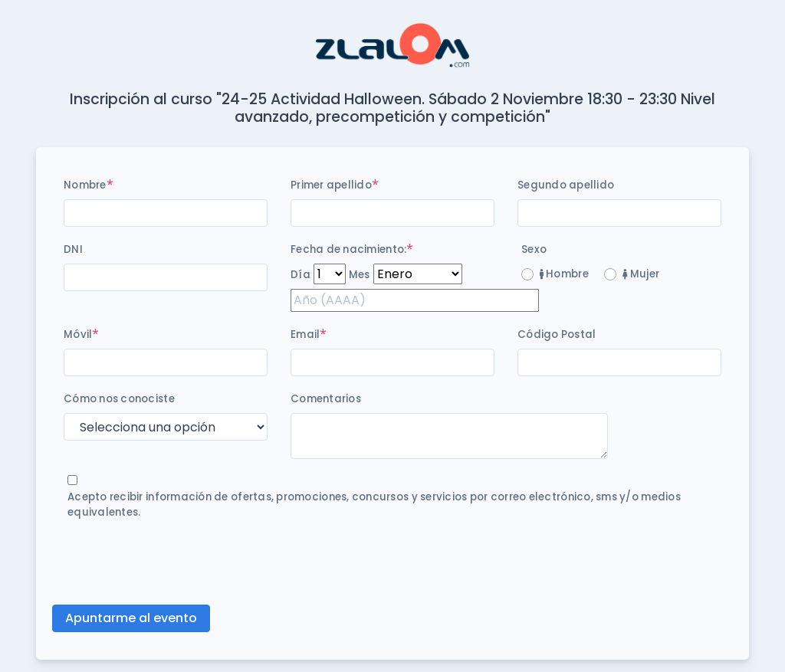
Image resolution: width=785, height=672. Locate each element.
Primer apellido (331, 185)
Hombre (564, 274)
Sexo (534, 249)
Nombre (85, 185)
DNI (73, 249)
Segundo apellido (566, 185)
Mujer (641, 274)
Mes (360, 275)
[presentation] (180, 562)
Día (301, 275)
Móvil (78, 334)
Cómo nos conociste (119, 399)
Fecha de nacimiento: (348, 249)
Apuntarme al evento (131, 618)
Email (305, 334)
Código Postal (557, 334)
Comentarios (326, 399)
